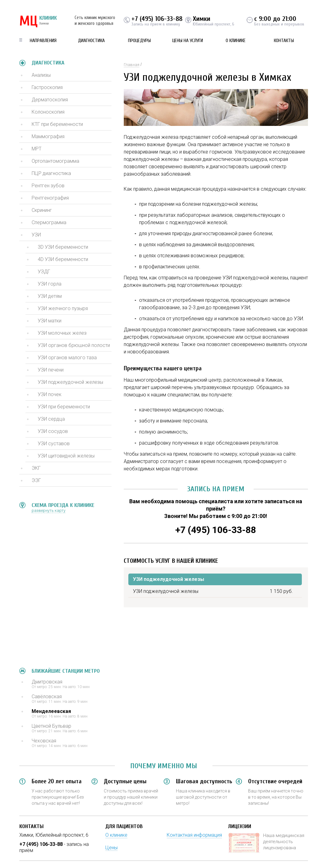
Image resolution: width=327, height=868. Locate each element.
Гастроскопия (47, 87)
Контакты (284, 41)
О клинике (236, 41)
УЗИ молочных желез (62, 333)
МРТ (37, 149)
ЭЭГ (36, 480)
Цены (111, 848)
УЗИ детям (50, 296)
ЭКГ (36, 468)
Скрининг (42, 210)
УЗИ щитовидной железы (66, 456)
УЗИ (36, 235)
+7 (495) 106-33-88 (157, 19)
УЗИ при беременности (64, 407)
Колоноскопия (48, 112)
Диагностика (91, 41)
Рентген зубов (48, 186)
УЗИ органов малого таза (67, 358)
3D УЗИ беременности (63, 247)
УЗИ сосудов (53, 431)
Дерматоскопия (50, 100)
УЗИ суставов (54, 444)
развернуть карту (49, 510)
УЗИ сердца (51, 419)
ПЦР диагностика (51, 173)
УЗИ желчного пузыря (63, 308)
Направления (43, 41)
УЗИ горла (50, 284)
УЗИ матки (50, 321)
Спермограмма (49, 222)
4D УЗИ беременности (63, 259)
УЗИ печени (51, 370)
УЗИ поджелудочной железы (70, 382)
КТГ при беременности (57, 124)
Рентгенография (50, 198)
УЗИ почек (50, 394)
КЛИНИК (38, 21)
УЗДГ (44, 272)
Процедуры (139, 41)
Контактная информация (194, 835)
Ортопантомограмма (55, 161)
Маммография (48, 136)
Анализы (41, 75)
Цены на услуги (188, 41)
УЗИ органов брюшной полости (74, 345)
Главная (132, 65)
